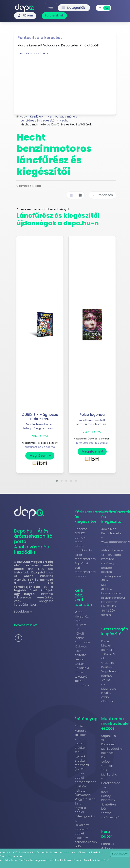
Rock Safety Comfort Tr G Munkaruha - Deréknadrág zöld (111, 772)
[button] (57, 481)
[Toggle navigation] (51, 8)
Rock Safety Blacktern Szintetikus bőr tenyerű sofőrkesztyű (110, 804)
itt (1, 864)
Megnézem (41, 456)
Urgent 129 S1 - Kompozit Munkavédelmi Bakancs (112, 744)
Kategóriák (73, 8)
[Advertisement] (65, 84)
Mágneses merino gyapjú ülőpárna (109, 695)
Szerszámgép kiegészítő (115, 631)
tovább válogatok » (33, 53)
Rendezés (102, 195)
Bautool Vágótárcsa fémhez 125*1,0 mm (110, 676)
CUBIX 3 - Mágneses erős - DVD (40, 417)
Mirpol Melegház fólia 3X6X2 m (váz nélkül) (82, 623)
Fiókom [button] (25, 15)
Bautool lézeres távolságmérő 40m (112, 574)
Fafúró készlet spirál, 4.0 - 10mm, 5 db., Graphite (108, 652)
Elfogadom (120, 854)
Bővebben (23, 612)
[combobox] (100, 8)
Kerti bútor (107, 834)
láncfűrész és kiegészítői (40, 447)
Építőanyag (86, 719)
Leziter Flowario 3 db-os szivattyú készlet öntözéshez (83, 674)
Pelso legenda (92, 415)
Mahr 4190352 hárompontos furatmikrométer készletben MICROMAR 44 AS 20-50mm (113, 600)
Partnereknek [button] (54, 15)
